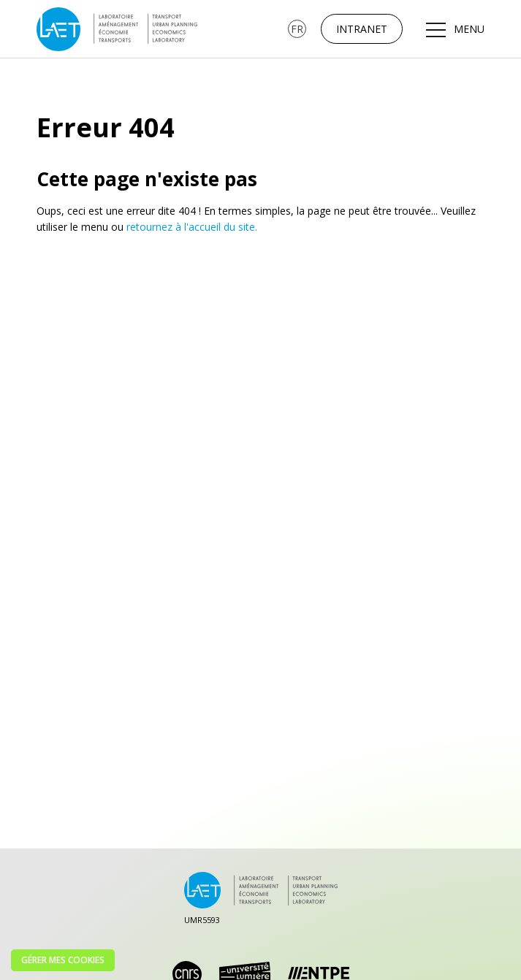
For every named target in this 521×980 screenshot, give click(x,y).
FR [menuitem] (297, 29)
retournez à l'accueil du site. (192, 227)
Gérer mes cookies (63, 960)
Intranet (362, 29)
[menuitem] (297, 29)
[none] (297, 29)
